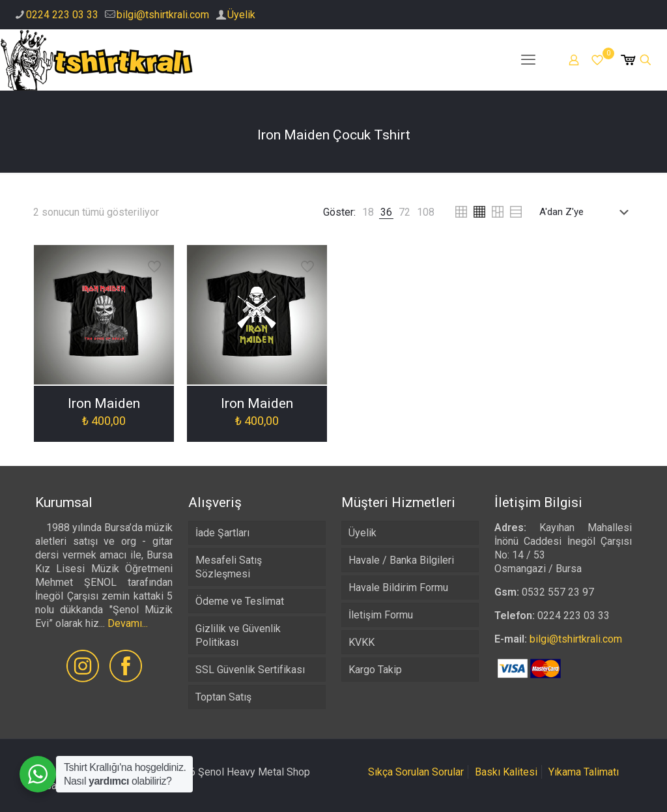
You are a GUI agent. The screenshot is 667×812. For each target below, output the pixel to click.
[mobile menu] (528, 60)
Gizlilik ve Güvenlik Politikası (238, 635)
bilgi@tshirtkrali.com (163, 15)
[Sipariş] (587, 212)
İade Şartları (222, 533)
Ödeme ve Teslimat (240, 601)
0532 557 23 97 (558, 592)
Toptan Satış (223, 697)
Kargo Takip (375, 670)
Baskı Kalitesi (506, 772)
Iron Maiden (104, 403)
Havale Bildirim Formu (398, 587)
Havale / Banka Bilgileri (401, 560)
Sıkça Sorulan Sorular (416, 772)
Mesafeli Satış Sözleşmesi (229, 567)
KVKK (362, 642)
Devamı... (128, 623)
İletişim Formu (381, 615)
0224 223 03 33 (62, 15)
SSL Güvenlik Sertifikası (250, 670)
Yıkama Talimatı (584, 772)
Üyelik (241, 15)
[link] (368, 212)
